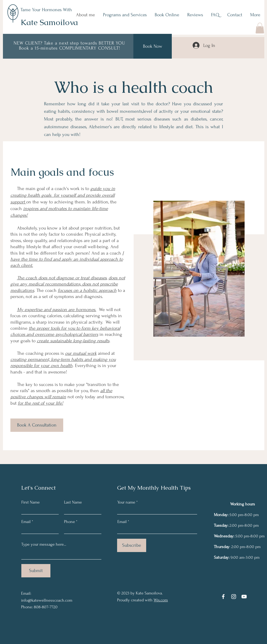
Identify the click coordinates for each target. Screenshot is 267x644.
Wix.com (161, 600)
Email (26, 522)
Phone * (71, 522)
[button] (260, 28)
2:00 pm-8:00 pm (243, 525)
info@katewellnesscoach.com (47, 600)
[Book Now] (153, 46)
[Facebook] (223, 597)
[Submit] (36, 571)
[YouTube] (244, 597)
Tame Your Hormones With (46, 10)
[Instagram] (234, 597)
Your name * (127, 502)
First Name (31, 502)
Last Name (73, 502)
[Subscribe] (132, 545)
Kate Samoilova (49, 22)
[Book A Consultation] (37, 425)
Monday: (221, 515)
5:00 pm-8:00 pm (244, 515)
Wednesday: (224, 536)
